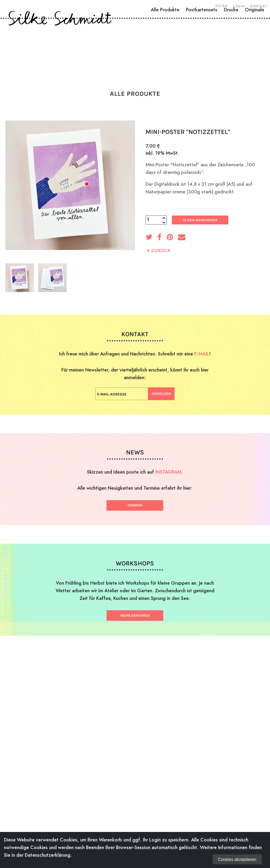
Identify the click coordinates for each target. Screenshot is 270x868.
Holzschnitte (65, 46)
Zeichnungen (108, 46)
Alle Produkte (165, 65)
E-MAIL (202, 353)
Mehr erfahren (135, 615)
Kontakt (259, 6)
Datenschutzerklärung (48, 855)
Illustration (149, 46)
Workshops (187, 46)
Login (239, 6)
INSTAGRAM (168, 472)
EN (225, 6)
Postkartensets (202, 65)
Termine (135, 505)
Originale (255, 65)
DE (218, 6)
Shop (237, 46)
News (217, 46)
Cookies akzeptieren (237, 859)
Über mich (27, 46)
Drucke (231, 65)
